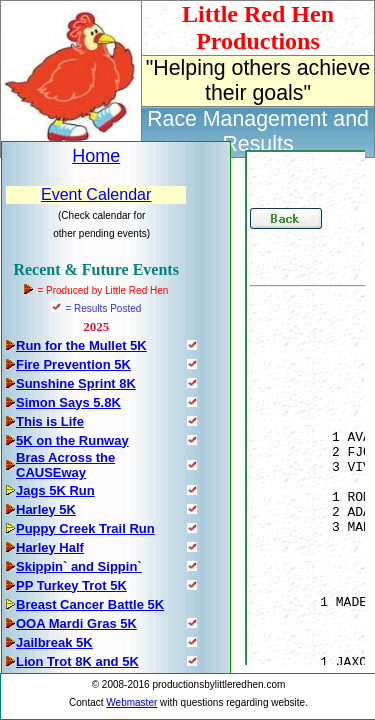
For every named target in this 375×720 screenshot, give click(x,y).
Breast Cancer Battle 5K (90, 604)
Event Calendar (96, 194)
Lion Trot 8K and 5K (77, 661)
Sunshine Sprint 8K (76, 383)
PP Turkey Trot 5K (71, 585)
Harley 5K (46, 509)
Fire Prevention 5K (73, 364)
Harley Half (50, 547)
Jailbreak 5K (54, 642)
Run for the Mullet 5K (81, 345)
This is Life (50, 421)
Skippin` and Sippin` (79, 566)
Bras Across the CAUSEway (65, 465)
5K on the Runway (72, 440)
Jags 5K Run (55, 490)
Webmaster (131, 702)
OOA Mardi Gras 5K (76, 623)
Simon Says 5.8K (68, 402)
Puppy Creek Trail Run (85, 528)
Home (96, 156)
